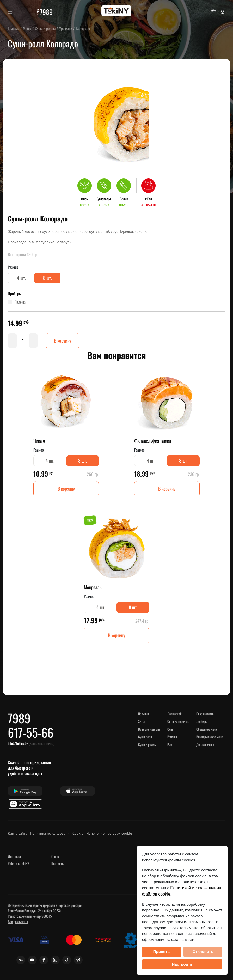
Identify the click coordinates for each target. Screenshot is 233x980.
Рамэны (172, 737)
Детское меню (205, 744)
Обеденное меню (207, 729)
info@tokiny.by (18, 743)
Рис (170, 744)
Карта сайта (18, 833)
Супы (171, 729)
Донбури (202, 721)
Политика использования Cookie (57, 833)
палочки (20, 302)
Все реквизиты (18, 922)
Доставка (14, 856)
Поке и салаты (205, 714)
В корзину (63, 341)
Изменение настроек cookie (109, 833)
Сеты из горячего (178, 721)
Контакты (58, 863)
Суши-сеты (145, 737)
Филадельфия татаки (153, 441)
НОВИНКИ (143, 714)
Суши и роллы (147, 744)
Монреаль (93, 587)
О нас (55, 856)
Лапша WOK (174, 714)
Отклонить (203, 951)
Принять (162, 951)
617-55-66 (31, 732)
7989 (46, 12)
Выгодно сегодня (149, 729)
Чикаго (39, 441)
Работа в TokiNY (19, 863)
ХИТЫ (141, 721)
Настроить (182, 964)
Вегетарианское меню (210, 737)
